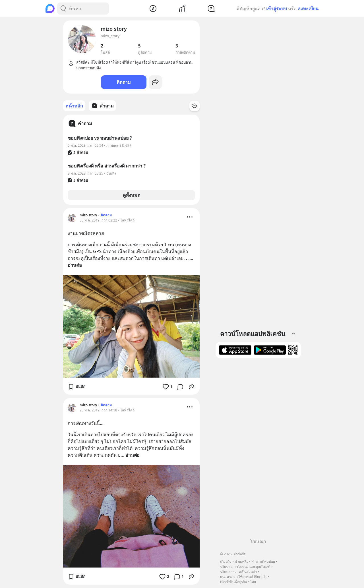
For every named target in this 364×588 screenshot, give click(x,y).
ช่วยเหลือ (241, 561)
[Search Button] (63, 9)
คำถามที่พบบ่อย (263, 561)
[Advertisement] (258, 450)
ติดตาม (124, 82)
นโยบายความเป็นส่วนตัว (239, 572)
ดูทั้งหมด (132, 195)
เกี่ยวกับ (226, 561)
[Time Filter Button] (195, 106)
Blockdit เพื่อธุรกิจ (233, 582)
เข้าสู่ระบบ (277, 9)
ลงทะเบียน (308, 9)
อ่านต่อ (75, 265)
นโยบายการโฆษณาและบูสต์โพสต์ (245, 567)
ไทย (253, 582)
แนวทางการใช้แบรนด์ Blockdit (243, 577)
